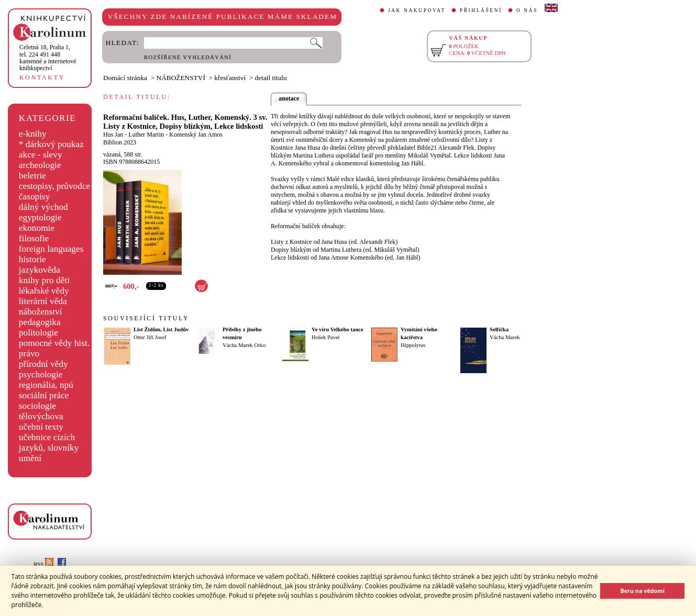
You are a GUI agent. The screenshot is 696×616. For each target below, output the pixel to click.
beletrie (32, 176)
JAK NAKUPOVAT (417, 10)
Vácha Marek (505, 337)
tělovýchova (41, 416)
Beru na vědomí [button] (642, 591)
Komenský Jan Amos (196, 135)
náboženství (41, 312)
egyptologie (40, 217)
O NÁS (527, 10)
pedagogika (40, 322)
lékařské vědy (44, 291)
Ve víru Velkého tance (338, 329)
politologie (38, 333)
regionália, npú (46, 385)
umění (30, 458)
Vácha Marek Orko (244, 345)
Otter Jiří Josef (150, 337)
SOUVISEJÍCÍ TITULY (146, 318)
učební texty (41, 427)
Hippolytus (413, 345)
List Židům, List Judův (161, 329)
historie (32, 259)
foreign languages (51, 249)
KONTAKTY (42, 77)
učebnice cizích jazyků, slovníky (49, 443)
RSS (43, 564)
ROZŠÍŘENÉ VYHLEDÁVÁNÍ (188, 57)
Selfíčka (499, 329)
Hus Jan (113, 135)
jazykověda (40, 270)
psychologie (41, 374)
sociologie (37, 406)
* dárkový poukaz (51, 144)
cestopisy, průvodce (55, 186)
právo (29, 354)
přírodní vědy (43, 364)
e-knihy (33, 134)
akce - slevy (41, 155)
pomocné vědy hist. (54, 343)
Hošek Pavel (326, 337)
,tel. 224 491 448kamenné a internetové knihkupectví (48, 58)
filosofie (34, 238)
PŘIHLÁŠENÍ (481, 10)
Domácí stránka (125, 78)
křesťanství (230, 78)
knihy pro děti (44, 280)
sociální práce (44, 395)
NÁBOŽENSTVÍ (181, 78)
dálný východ (43, 207)
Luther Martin (146, 135)
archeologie (40, 165)
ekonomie (37, 228)
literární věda (43, 301)
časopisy (35, 197)
